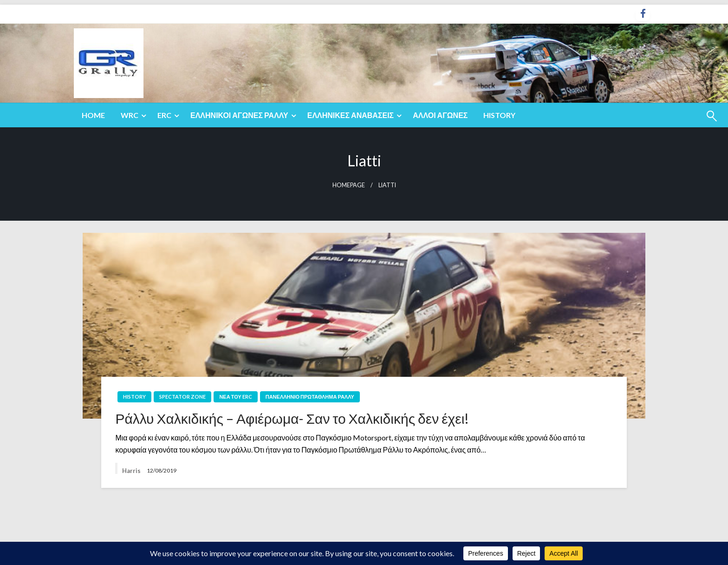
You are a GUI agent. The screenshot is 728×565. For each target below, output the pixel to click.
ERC (164, 115)
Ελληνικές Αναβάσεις (351, 115)
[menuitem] (93, 115)
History (499, 115)
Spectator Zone (182, 397)
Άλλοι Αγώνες (440, 115)
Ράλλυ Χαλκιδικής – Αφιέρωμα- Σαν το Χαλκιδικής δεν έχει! (292, 418)
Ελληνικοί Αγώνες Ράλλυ (239, 115)
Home (93, 115)
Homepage (349, 185)
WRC (130, 115)
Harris (132, 471)
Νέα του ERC (235, 397)
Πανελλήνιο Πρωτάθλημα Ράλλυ (310, 397)
